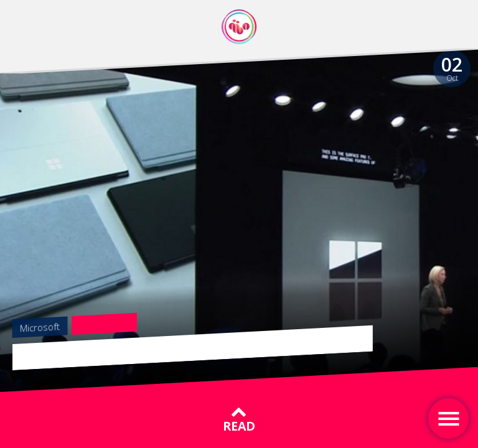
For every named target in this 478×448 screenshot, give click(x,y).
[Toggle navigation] (448, 418)
